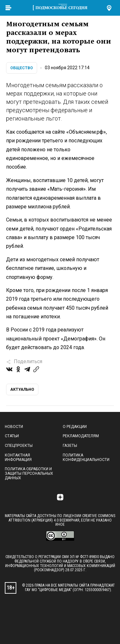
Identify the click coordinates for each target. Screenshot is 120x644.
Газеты (70, 446)
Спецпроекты (19, 446)
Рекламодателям (81, 436)
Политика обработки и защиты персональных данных (29, 473)
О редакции (75, 427)
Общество (22, 68)
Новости (14, 427)
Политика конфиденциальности (86, 457)
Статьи (12, 436)
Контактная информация (18, 457)
